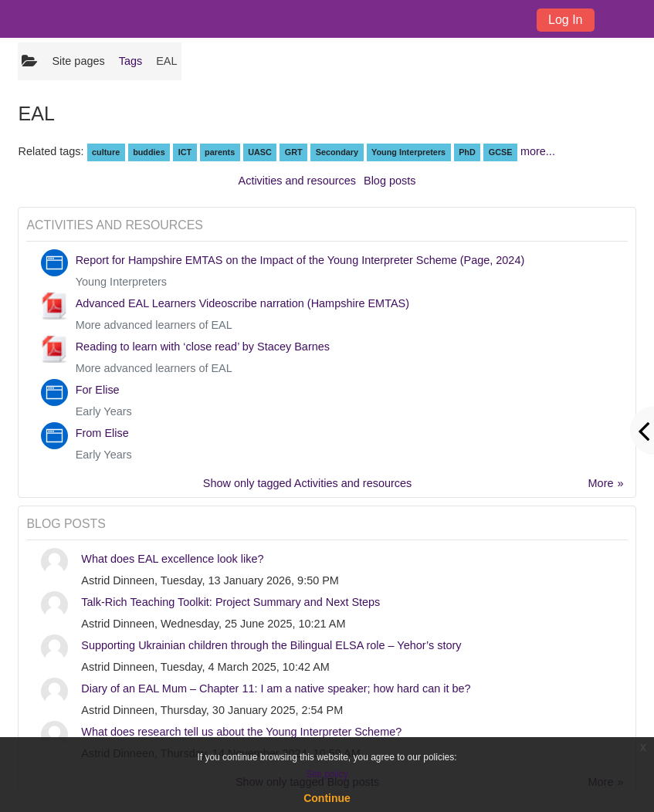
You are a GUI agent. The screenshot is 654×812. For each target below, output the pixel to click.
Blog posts (390, 181)
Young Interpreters (408, 152)
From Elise (102, 433)
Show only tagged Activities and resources (307, 483)
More (601, 483)
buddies (149, 152)
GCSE (501, 152)
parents (220, 152)
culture (106, 152)
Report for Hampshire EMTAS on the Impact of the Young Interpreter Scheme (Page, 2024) (300, 260)
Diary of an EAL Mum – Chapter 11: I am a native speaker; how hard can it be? (276, 689)
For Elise (98, 390)
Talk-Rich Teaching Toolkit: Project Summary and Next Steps (230, 602)
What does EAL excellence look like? (172, 559)
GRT (294, 152)
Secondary (337, 152)
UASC (260, 152)
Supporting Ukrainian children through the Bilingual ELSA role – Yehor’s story (271, 645)
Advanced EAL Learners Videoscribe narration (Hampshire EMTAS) (242, 303)
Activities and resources (297, 181)
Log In (565, 20)
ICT (185, 152)
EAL (166, 61)
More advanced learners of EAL (154, 325)
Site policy (327, 774)
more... (538, 151)
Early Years (104, 411)
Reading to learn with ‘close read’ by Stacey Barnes (203, 347)
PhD (467, 152)
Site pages (78, 61)
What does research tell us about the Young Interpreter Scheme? (241, 732)
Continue (327, 798)
